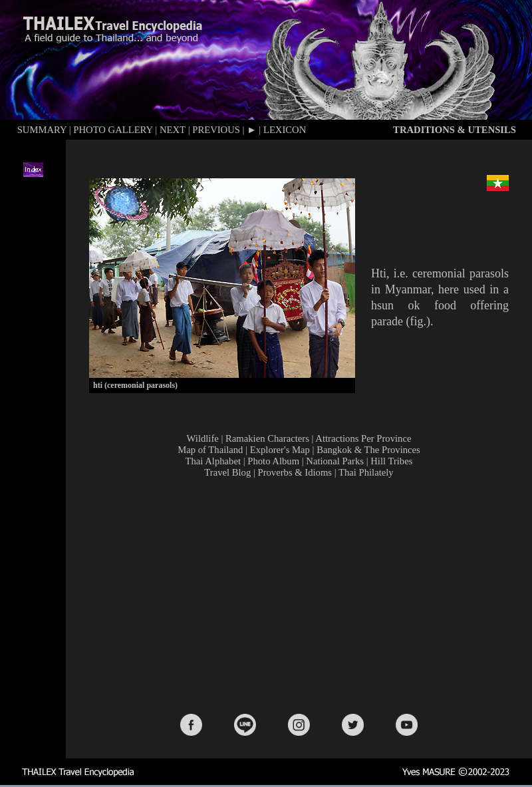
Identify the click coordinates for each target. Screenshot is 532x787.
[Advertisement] (302, 595)
